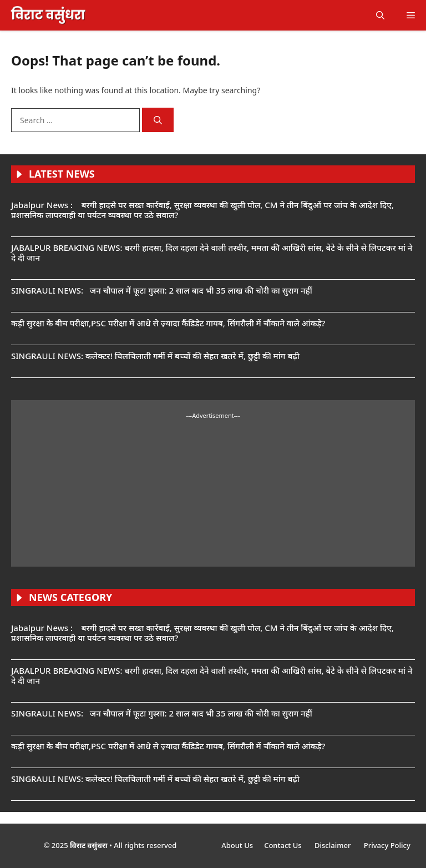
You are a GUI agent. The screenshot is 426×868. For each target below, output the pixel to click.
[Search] (158, 120)
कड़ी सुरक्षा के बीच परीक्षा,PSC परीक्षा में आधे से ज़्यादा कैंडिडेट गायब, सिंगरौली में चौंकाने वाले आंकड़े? (168, 323)
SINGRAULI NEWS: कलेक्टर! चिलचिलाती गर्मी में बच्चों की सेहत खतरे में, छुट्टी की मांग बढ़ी (155, 356)
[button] (380, 15)
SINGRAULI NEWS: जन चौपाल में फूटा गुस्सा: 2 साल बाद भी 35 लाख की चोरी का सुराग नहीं (162, 290)
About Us (237, 845)
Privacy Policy (387, 845)
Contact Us (284, 845)
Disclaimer (334, 845)
